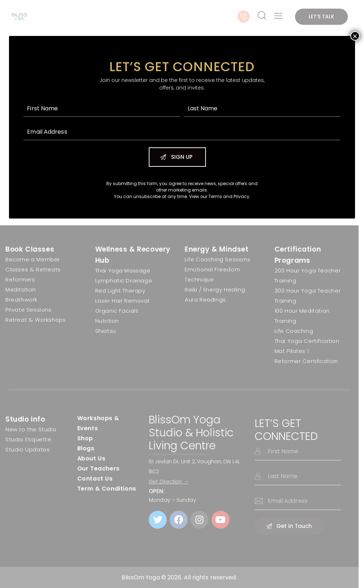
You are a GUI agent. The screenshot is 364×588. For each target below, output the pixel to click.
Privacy (241, 196)
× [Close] (355, 36)
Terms (215, 196)
